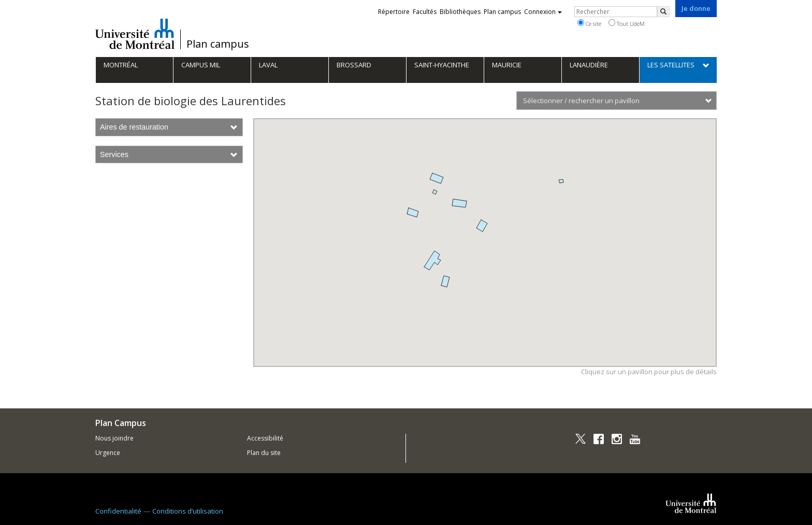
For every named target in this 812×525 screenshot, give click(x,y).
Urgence (108, 453)
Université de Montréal (135, 34)
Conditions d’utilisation (188, 511)
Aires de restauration (169, 127)
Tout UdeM (627, 23)
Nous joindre (114, 438)
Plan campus (218, 44)
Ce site (589, 23)
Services (169, 154)
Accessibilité (265, 438)
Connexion (543, 12)
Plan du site (264, 453)
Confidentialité (118, 511)
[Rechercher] (663, 12)
